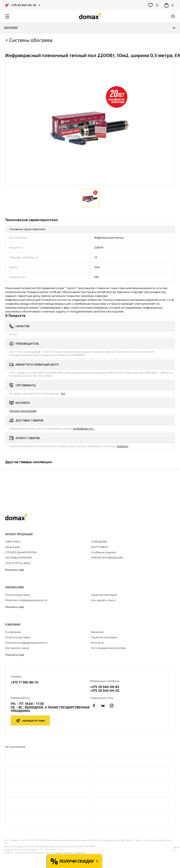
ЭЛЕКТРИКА (13, 542)
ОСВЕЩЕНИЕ (99, 542)
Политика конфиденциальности (26, 600)
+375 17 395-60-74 (25, 682)
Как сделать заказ (103, 600)
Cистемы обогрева (31, 40)
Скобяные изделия (103, 552)
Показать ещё (15, 570)
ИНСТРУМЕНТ (100, 547)
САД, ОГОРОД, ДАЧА (18, 563)
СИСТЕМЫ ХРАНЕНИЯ (18, 558)
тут (63, 393)
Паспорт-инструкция (23, 411)
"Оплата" (122, 446)
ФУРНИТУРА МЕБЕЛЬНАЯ (107, 558)
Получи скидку (77, 861)
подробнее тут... (84, 428)
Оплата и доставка (18, 595)
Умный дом (12, 547)
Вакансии (97, 632)
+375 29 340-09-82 (105, 687)
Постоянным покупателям (108, 648)
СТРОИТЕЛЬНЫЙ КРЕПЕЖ (21, 552)
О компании (13, 632)
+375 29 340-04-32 (105, 690)
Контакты (98, 643)
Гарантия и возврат (104, 595)
